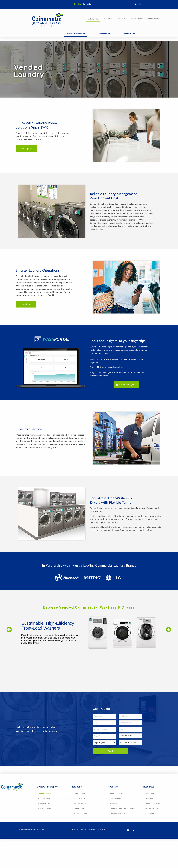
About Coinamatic (117, 793)
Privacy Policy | (92, 829)
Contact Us (121, 19)
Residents (103, 33)
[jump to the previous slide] (9, 630)
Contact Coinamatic (153, 803)
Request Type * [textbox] (99, 743)
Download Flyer (125, 385)
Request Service (136, 19)
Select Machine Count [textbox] (128, 742)
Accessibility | (103, 829)
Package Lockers (45, 803)
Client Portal (107, 19)
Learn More (26, 304)
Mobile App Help (81, 813)
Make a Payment (45, 808)
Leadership (114, 803)
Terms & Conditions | (79, 829)
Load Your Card (153, 19)
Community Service (117, 813)
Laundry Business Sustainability (122, 808)
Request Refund (80, 803)
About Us (128, 33)
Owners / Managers (74, 33)
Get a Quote (26, 148)
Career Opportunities (118, 798)
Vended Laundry (45, 793)
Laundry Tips (79, 808)
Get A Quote (93, 19)
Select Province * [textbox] (126, 736)
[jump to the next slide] (169, 630)
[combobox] (104, 743)
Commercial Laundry (46, 798)
